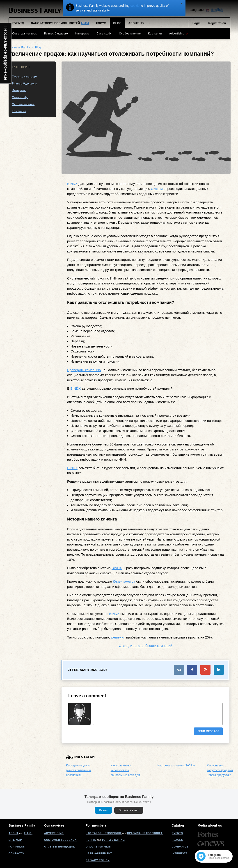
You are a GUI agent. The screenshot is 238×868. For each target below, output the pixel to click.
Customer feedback (60, 840)
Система (158, 189)
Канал (103, 810)
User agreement (99, 853)
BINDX (72, 184)
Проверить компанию (84, 370)
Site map (15, 840)
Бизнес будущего (24, 84)
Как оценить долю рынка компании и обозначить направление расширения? (78, 775)
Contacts (16, 853)
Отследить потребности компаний (145, 646)
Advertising (54, 833)
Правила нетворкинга (145, 833)
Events (177, 833)
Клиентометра (124, 581)
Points (91, 840)
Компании (19, 111)
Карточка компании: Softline (176, 765)
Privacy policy (98, 860)
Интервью (19, 90)
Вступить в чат (129, 810)
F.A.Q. (28, 833)
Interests (180, 853)
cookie (135, 6)
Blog (38, 47)
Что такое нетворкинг (104, 833)
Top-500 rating (113, 840)
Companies (180, 847)
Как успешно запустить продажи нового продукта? (220, 770)
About (14, 833)
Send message (208, 731)
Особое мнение (23, 104)
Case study (20, 97)
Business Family (19, 47)
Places (177, 840)
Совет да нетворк (25, 77)
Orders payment (99, 847)
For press (17, 847)
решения (118, 637)
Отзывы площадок (60, 847)
